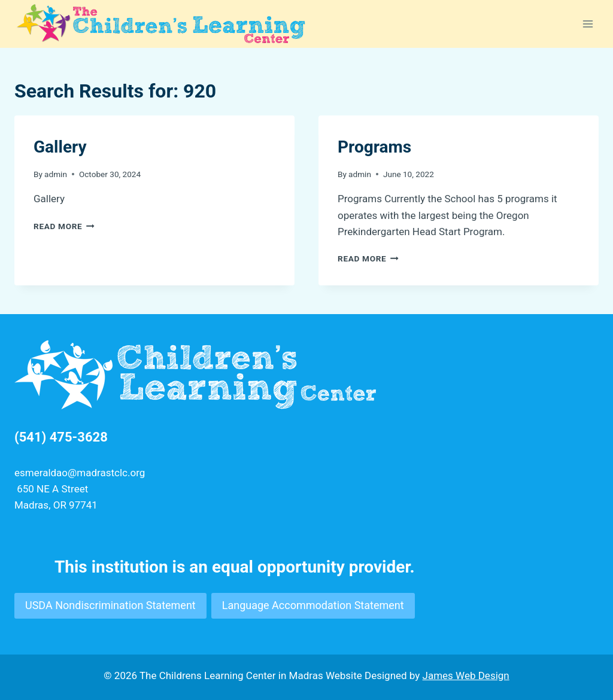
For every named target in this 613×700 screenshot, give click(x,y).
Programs (374, 147)
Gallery (60, 147)
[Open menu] (588, 24)
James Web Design (466, 675)
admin (56, 174)
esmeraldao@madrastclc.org (80, 473)
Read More (64, 226)
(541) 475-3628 (61, 437)
